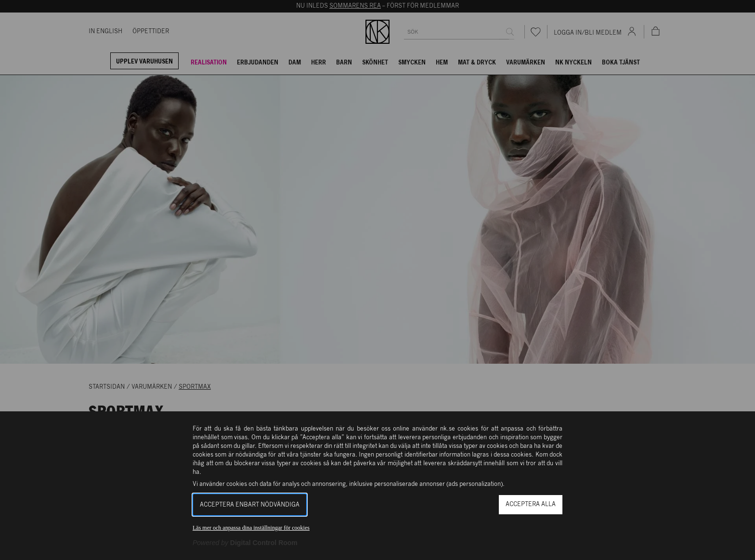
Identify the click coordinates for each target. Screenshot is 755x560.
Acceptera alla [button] (531, 504)
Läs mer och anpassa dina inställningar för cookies (251, 528)
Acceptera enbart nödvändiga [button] (250, 505)
